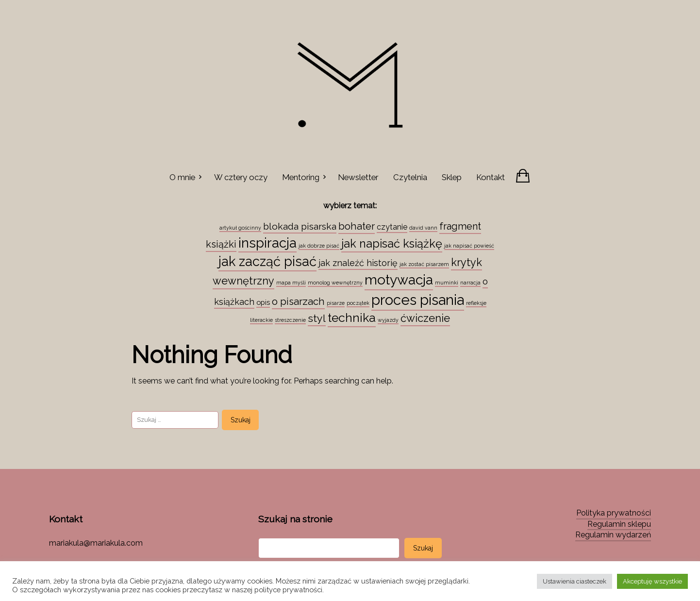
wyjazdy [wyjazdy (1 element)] (388, 320)
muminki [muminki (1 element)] (447, 283)
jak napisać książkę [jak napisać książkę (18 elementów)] (392, 244)
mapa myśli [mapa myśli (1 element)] (291, 283)
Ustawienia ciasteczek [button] (575, 581)
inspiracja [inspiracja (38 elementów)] (267, 243)
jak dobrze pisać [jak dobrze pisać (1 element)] (319, 246)
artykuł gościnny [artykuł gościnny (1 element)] (240, 228)
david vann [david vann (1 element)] (423, 228)
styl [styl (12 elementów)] (317, 318)
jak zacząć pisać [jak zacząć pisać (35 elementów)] (267, 261)
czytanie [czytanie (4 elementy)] (392, 227)
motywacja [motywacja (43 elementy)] (399, 280)
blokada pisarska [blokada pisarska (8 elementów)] (300, 226)
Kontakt (491, 177)
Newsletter (358, 177)
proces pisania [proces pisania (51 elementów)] (418, 300)
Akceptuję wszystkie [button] (652, 581)
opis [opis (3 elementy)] (263, 302)
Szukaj (423, 548)
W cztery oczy (241, 177)
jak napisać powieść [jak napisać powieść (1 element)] (469, 246)
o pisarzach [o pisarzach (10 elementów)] (298, 301)
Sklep (452, 177)
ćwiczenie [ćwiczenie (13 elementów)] (425, 318)
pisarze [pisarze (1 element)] (336, 303)
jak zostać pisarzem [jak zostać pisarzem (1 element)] (424, 264)
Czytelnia (410, 177)
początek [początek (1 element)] (358, 303)
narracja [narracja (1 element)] (470, 283)
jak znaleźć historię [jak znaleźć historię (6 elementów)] (358, 263)
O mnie (182, 177)
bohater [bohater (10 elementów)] (357, 226)
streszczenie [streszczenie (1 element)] (290, 320)
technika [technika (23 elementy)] (352, 318)
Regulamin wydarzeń (613, 535)
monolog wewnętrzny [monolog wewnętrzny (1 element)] (335, 283)
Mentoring (301, 177)
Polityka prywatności (614, 513)
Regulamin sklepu (619, 524)
